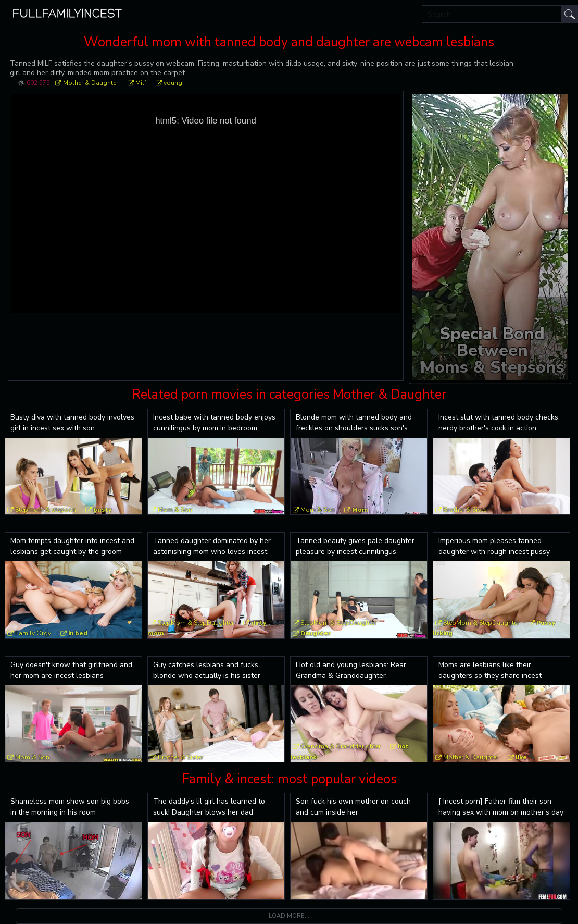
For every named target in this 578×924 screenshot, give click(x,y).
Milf (141, 83)
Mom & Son (175, 510)
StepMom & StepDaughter (196, 623)
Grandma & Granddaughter (341, 746)
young (173, 83)
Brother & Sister (466, 510)
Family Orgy (33, 633)
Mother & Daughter (91, 83)
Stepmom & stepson (46, 510)
